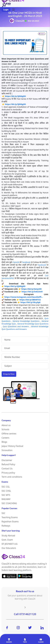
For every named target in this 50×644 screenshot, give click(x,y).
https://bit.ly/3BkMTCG (30, 300)
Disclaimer (7, 460)
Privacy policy (8, 473)
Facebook (26, 262)
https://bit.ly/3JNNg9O (15, 96)
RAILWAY (6, 499)
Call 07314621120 (25, 614)
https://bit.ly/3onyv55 (31, 289)
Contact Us (7, 469)
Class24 (20, 21)
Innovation (7, 450)
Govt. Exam (7, 540)
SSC (3, 513)
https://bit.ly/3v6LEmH (32, 292)
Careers (5, 438)
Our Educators (9, 548)
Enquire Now (9, 374)
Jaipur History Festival (12, 446)
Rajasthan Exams (10, 522)
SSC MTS (6, 495)
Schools (5, 429)
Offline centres (9, 434)
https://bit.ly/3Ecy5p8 (30, 302)
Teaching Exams (10, 517)
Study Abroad (8, 536)
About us (6, 425)
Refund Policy (8, 464)
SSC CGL (6, 487)
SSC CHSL (6, 491)
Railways (6, 526)
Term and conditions (12, 477)
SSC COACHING (9, 503)
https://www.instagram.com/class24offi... (24, 297)
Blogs (4, 442)
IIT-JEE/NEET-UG (10, 544)
